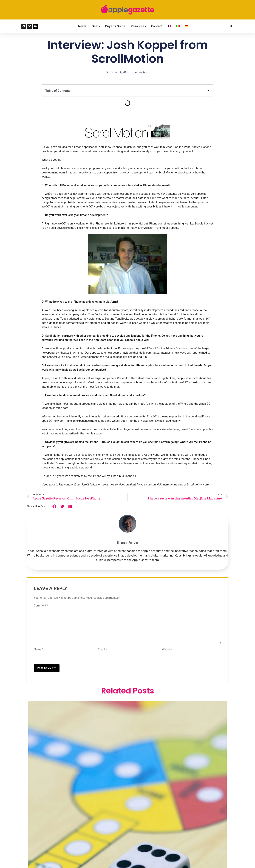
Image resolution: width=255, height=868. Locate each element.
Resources (138, 26)
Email (102, 649)
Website (167, 649)
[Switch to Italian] (178, 26)
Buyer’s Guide (115, 26)
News (82, 26)
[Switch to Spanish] (186, 26)
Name (39, 649)
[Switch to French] (169, 26)
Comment (41, 606)
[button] (231, 26)
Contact (157, 26)
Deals (96, 26)
